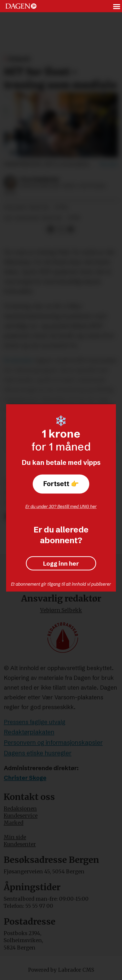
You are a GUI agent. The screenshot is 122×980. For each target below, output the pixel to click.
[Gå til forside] (21, 6)
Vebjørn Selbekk (61, 610)
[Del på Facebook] (51, 230)
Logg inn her (61, 563)
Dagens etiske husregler (38, 753)
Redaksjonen (20, 809)
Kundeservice (21, 816)
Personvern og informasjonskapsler (53, 743)
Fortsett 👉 (61, 484)
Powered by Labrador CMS (61, 970)
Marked (14, 823)
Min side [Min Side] (15, 837)
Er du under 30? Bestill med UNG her (61, 506)
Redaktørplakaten (29, 732)
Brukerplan (19, 360)
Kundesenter (20, 844)
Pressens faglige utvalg (35, 722)
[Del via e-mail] (71, 230)
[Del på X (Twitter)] (61, 230)
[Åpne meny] (117, 6)
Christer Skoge (25, 778)
